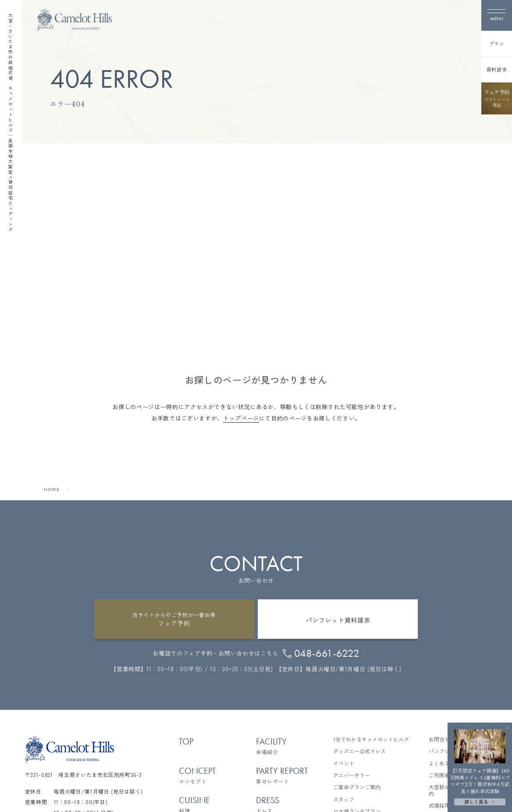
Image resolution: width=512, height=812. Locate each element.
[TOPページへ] (74, 20)
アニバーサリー (352, 775)
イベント (344, 763)
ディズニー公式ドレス (359, 751)
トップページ (241, 418)
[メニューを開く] (497, 15)
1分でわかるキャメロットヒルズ (371, 739)
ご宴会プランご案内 (357, 787)
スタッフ (344, 799)
